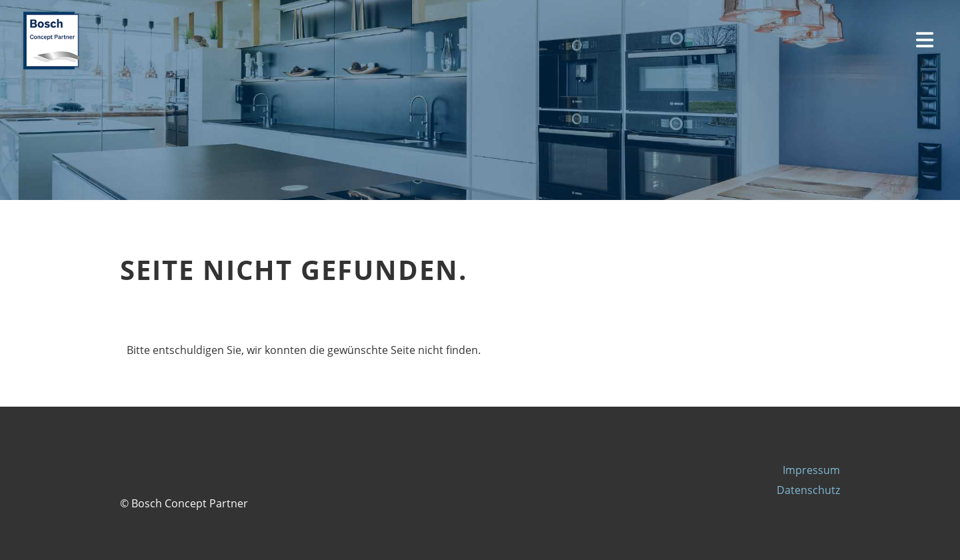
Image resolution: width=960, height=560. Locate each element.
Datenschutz (808, 490)
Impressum (811, 470)
